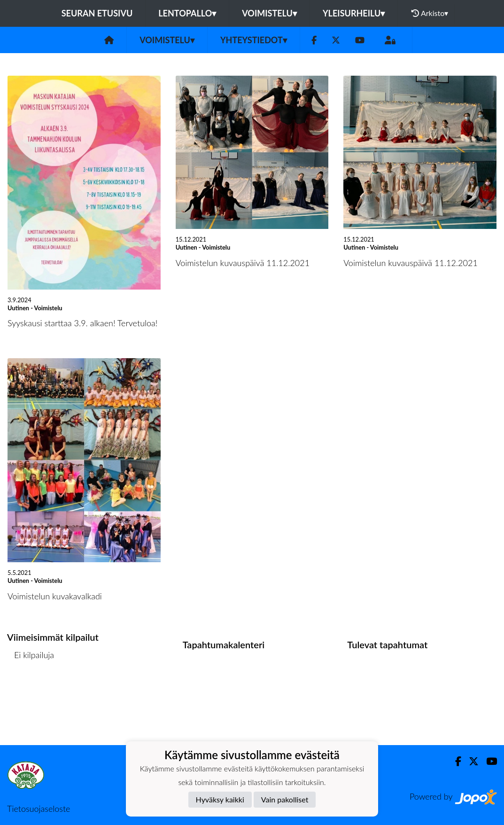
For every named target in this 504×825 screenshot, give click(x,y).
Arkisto (430, 13)
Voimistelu (269, 13)
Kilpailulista (32, 691)
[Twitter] (336, 40)
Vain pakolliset (285, 799)
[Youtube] (360, 40)
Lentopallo (187, 13)
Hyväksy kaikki (220, 799)
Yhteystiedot (254, 40)
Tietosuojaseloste (39, 809)
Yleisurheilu (354, 13)
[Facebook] (314, 40)
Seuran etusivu (97, 13)
